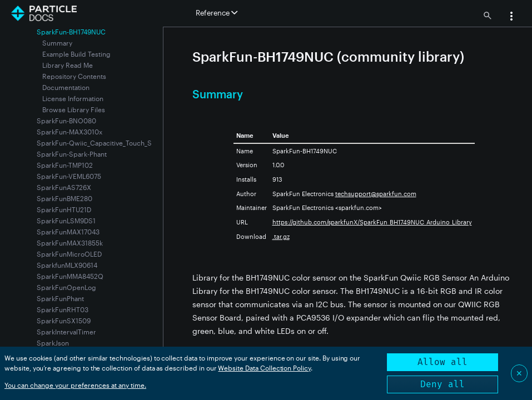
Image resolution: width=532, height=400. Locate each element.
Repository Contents (74, 76)
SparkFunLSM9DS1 (66, 221)
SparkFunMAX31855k (70, 243)
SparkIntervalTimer (66, 332)
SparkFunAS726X (64, 187)
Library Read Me (68, 65)
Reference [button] (217, 13)
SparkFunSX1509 (64, 321)
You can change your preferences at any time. (75, 385)
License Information (73, 98)
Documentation (66, 87)
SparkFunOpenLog (66, 287)
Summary (57, 43)
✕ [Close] (519, 373)
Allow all (442, 362)
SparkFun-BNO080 (66, 121)
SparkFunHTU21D (64, 209)
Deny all (442, 384)
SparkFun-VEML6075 (69, 176)
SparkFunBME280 (64, 198)
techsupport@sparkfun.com (376, 194)
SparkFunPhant (60, 298)
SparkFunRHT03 (63, 309)
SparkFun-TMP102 (65, 165)
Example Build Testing (76, 54)
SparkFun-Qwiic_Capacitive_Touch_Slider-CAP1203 (117, 143)
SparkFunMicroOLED (69, 254)
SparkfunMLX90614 (67, 265)
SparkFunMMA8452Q (70, 276)
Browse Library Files (74, 109)
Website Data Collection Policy (264, 368)
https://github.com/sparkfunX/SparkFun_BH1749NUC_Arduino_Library (372, 222)
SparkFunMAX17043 (68, 232)
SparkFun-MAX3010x (69, 132)
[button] (511, 17)
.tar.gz (281, 236)
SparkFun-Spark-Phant (72, 154)
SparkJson (53, 343)
